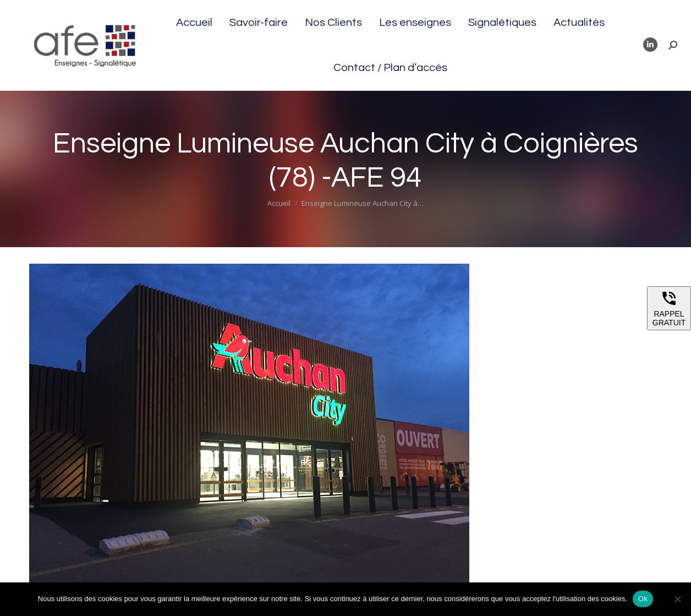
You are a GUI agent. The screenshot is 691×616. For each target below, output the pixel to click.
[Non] (677, 599)
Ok (643, 599)
